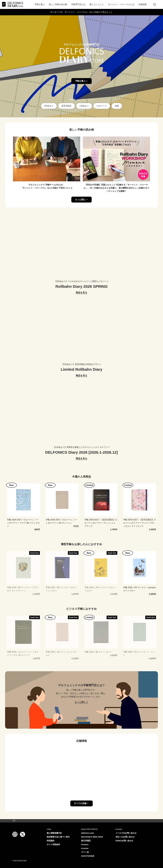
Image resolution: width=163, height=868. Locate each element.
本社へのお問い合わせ (125, 837)
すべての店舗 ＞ (81, 803)
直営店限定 (66, 106)
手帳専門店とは (78, 4)
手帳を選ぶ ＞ (81, 81)
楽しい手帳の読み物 (58, 4)
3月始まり (49, 106)
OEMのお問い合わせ (124, 841)
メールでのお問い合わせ (126, 833)
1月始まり (84, 106)
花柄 (117, 106)
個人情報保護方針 (54, 833)
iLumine (85, 848)
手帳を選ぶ (40, 4)
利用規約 (51, 841)
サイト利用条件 (53, 844)
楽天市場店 (86, 841)
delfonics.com (88, 833)
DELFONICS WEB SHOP (92, 837)
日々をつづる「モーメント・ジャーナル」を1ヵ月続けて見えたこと (82, 12)
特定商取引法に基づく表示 (58, 837)
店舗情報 (142, 4)
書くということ (97, 4)
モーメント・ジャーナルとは (121, 4)
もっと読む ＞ (81, 200)
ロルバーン (102, 106)
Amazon (85, 844)
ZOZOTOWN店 (88, 856)
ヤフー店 (85, 852)
